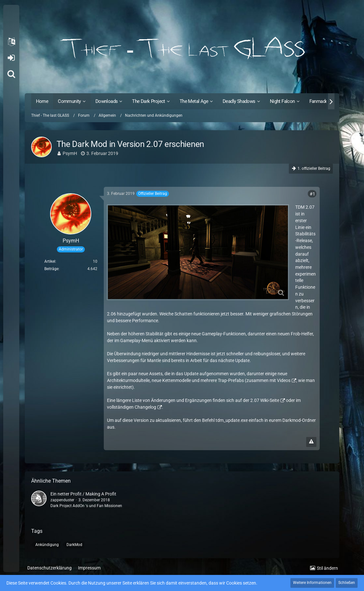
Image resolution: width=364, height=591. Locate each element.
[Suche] (11, 74)
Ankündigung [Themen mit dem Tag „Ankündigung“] (47, 545)
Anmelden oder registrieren (11, 58)
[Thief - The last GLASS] (182, 48)
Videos (284, 380)
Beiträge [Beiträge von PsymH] (51, 269)
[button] (11, 42)
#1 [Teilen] (312, 194)
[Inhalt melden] (311, 442)
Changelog (145, 407)
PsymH (70, 153)
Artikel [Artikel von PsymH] (50, 261)
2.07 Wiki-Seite (265, 400)
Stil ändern (327, 568)
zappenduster (62, 500)
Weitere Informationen (312, 583)
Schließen (347, 583)
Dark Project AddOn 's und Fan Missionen (86, 506)
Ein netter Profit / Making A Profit (83, 494)
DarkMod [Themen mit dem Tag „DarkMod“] (74, 545)
